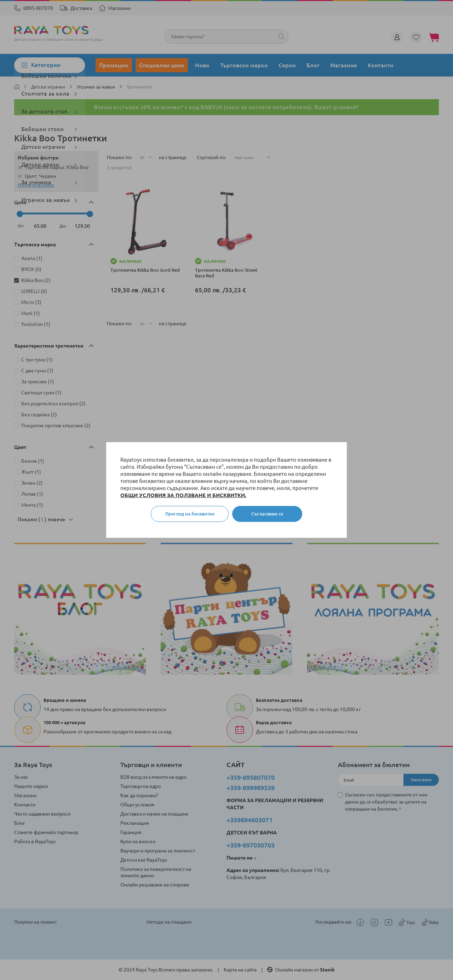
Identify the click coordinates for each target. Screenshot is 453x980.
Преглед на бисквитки (190, 514)
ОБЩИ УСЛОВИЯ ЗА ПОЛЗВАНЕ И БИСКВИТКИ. (183, 495)
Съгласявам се (267, 514)
